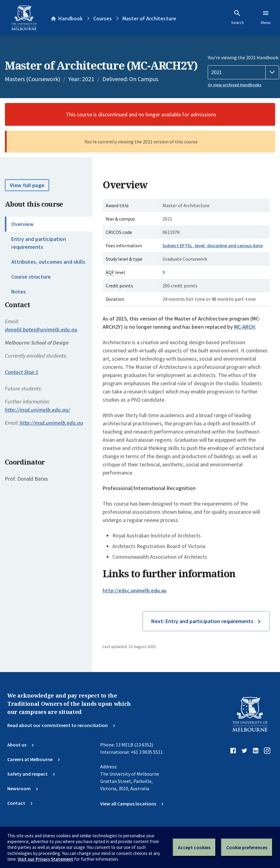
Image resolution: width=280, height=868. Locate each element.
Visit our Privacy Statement (45, 859)
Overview (22, 224)
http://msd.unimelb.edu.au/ (38, 410)
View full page (27, 185)
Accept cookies (194, 847)
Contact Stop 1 (22, 372)
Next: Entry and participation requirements (202, 621)
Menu (266, 17)
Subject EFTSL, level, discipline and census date (213, 245)
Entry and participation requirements (39, 243)
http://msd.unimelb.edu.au (51, 423)
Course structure (31, 277)
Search (237, 17)
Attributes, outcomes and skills (48, 262)
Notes (19, 292)
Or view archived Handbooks (235, 85)
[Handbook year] (243, 72)
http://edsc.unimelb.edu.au (135, 590)
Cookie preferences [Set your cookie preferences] (247, 847)
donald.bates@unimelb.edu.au (41, 329)
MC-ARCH (245, 327)
